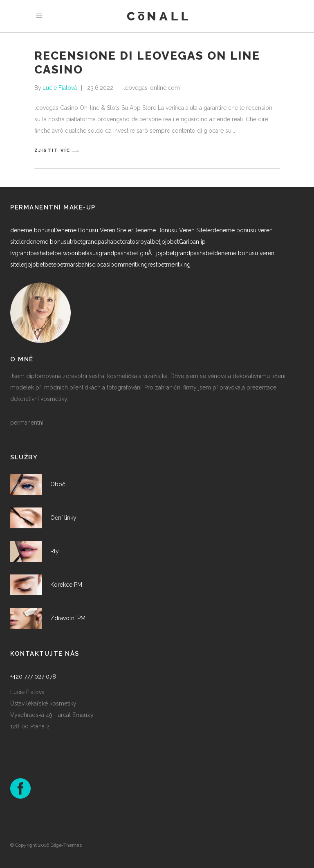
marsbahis (78, 265)
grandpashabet (102, 242)
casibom (112, 265)
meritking (135, 265)
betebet (55, 265)
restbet (157, 265)
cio (96, 265)
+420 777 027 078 (33, 677)
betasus (88, 253)
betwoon (66, 253)
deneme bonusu (32, 230)
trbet (76, 242)
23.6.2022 (100, 88)
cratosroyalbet (141, 242)
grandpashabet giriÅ (127, 253)
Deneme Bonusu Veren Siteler (94, 230)
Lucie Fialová (60, 88)
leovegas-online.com (152, 88)
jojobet (169, 242)
